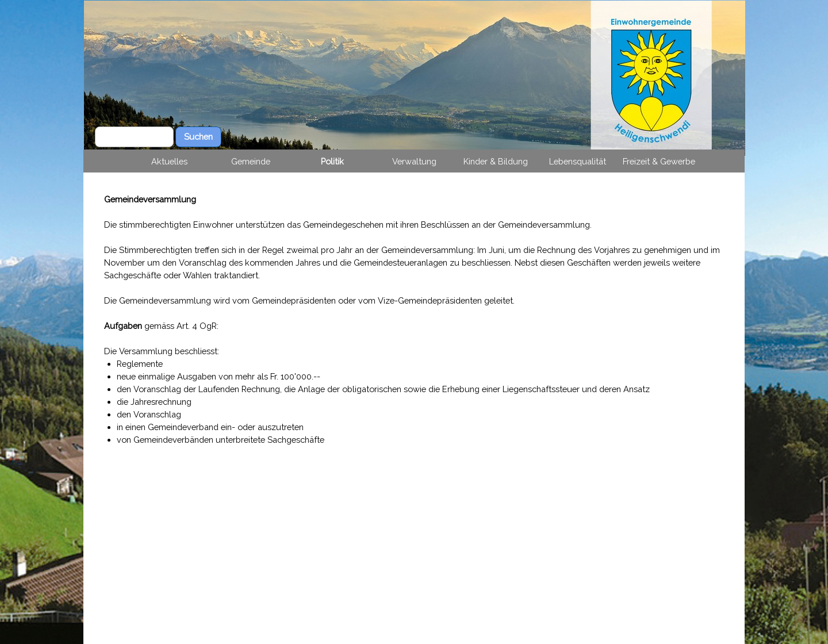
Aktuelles (169, 161)
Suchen (198, 137)
